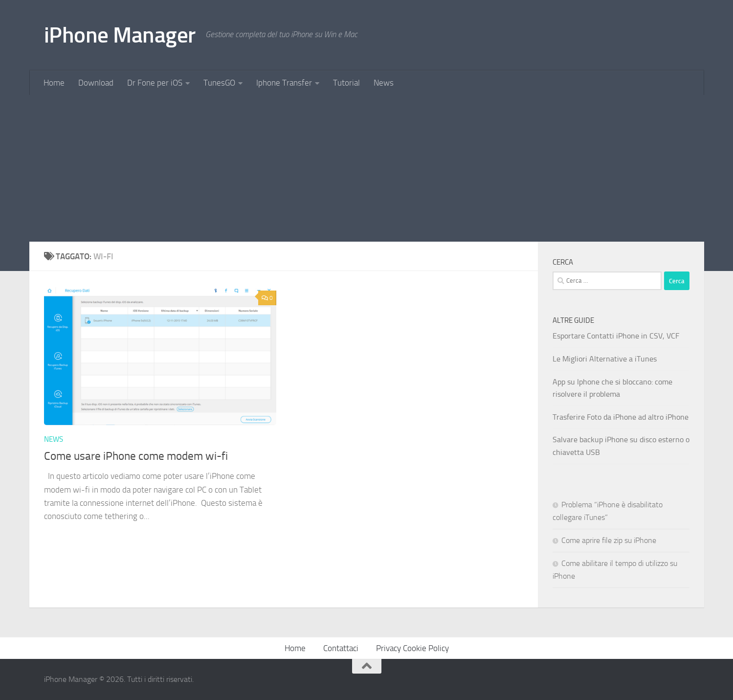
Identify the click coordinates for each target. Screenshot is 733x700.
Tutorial (346, 83)
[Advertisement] (367, 168)
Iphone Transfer (284, 83)
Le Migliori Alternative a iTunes (605, 359)
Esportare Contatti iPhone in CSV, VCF (616, 336)
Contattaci (341, 648)
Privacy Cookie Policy (412, 648)
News (384, 83)
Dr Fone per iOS (155, 83)
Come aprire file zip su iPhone (609, 540)
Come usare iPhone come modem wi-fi (136, 456)
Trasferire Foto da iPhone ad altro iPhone (621, 417)
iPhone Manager (120, 35)
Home (54, 83)
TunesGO (219, 83)
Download (96, 83)
